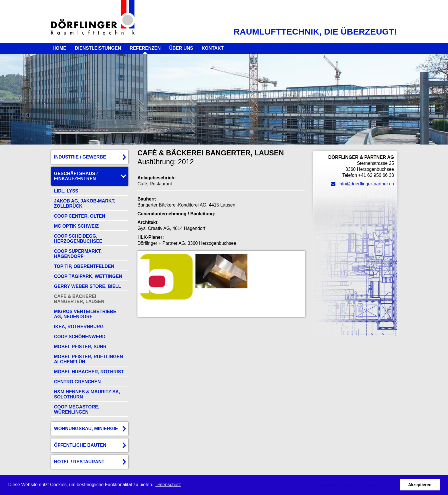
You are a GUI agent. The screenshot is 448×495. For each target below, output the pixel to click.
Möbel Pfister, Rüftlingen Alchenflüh (88, 359)
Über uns (181, 48)
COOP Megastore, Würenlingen (77, 409)
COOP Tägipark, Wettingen (88, 276)
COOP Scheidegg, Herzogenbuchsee (78, 239)
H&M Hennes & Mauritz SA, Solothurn (87, 394)
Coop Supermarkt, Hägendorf (78, 254)
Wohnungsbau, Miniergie (86, 429)
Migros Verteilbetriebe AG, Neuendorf (85, 314)
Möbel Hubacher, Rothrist (89, 372)
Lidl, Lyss (66, 191)
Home (59, 48)
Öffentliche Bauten (80, 445)
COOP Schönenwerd (80, 337)
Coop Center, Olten (80, 216)
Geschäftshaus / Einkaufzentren (76, 176)
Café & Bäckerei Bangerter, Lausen (79, 299)
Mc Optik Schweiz (76, 226)
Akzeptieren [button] (420, 485)
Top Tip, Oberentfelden (84, 266)
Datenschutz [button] (168, 485)
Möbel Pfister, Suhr (80, 347)
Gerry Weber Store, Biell (87, 286)
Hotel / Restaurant (79, 462)
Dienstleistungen (98, 48)
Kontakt (213, 48)
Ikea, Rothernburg (79, 327)
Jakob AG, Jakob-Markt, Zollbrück (85, 204)
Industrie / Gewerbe (80, 157)
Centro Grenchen (77, 382)
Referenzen (145, 48)
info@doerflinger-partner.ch (362, 184)
